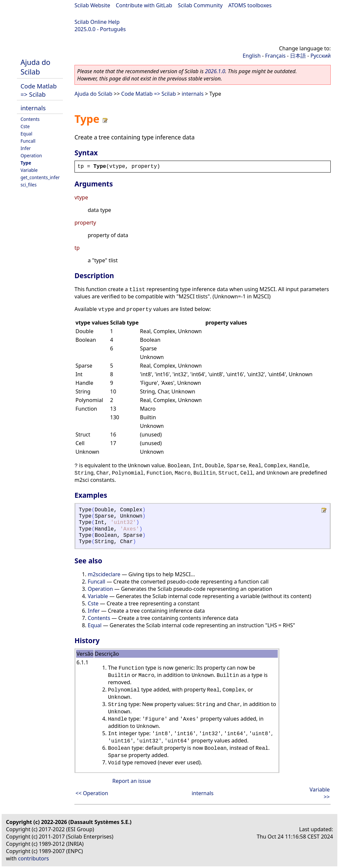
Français (275, 56)
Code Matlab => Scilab (39, 90)
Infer (26, 148)
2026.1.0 (215, 71)
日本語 (298, 56)
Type (26, 163)
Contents (30, 119)
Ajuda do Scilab (35, 67)
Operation (31, 155)
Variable (29, 170)
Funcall (28, 141)
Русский (321, 56)
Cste (25, 126)
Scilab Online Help (97, 22)
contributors (34, 858)
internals (33, 108)
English (252, 56)
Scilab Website (92, 5)
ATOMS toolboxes (250, 5)
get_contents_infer (40, 177)
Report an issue (131, 781)
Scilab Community (200, 5)
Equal (26, 134)
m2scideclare (104, 574)
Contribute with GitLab (144, 5)
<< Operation (92, 793)
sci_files (28, 185)
